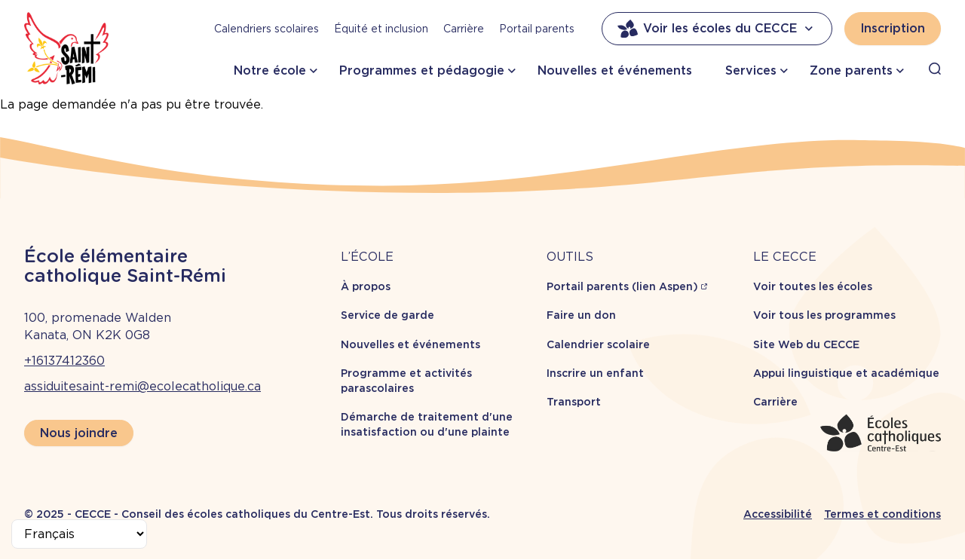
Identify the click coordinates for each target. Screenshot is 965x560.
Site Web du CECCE (806, 344)
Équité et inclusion (381, 29)
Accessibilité (778, 514)
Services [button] (751, 70)
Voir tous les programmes (824, 315)
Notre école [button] (270, 70)
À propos (366, 286)
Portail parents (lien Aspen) (622, 286)
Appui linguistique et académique (846, 373)
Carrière (464, 29)
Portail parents (537, 29)
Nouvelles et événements (615, 70)
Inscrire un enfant (595, 373)
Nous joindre (79, 433)
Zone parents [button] (851, 70)
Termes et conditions (882, 514)
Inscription (893, 28)
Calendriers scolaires (267, 29)
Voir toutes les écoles (813, 286)
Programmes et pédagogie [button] (422, 70)
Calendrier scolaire (598, 344)
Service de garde (388, 315)
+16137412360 (64, 361)
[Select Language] (79, 534)
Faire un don (581, 315)
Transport (574, 402)
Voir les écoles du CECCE (717, 29)
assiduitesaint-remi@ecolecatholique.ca (142, 386)
